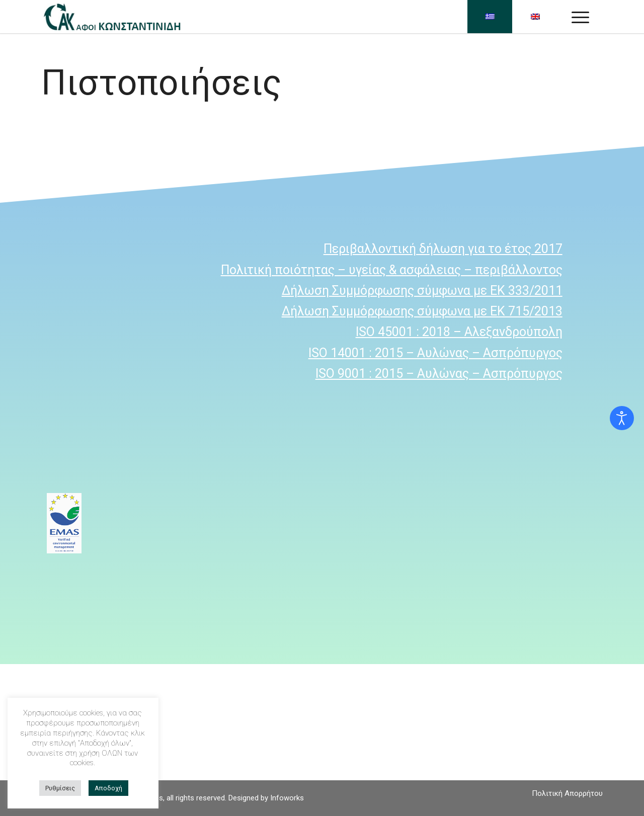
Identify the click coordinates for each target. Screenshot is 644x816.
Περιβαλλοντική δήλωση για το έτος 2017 (443, 249)
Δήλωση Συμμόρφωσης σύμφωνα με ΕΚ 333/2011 (422, 291)
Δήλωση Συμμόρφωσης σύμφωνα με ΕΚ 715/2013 (422, 311)
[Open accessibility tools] (622, 418)
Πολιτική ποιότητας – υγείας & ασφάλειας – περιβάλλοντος (392, 270)
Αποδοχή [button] (108, 788)
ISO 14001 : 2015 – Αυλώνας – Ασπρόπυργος (435, 353)
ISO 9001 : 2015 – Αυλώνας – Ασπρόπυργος (439, 374)
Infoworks (287, 798)
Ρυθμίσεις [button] (60, 788)
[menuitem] (565, 793)
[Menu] (580, 17)
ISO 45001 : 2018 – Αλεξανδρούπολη (459, 332)
